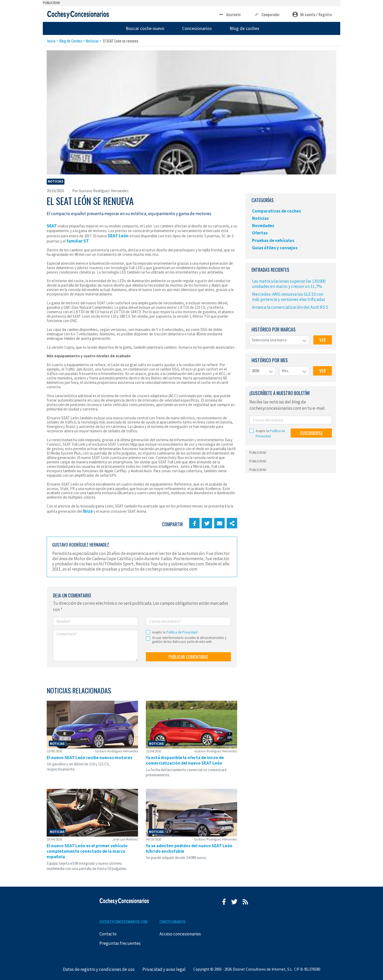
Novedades (263, 226)
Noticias (92, 41)
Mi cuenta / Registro (312, 14)
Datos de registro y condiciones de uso (99, 969)
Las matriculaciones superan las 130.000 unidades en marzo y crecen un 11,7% (289, 284)
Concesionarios (197, 28)
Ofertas (260, 233)
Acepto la (175, 632)
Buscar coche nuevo (145, 28)
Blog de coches (244, 28)
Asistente (229, 14)
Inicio (51, 41)
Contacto (108, 934)
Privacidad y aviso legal (164, 969)
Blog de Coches (71, 41)
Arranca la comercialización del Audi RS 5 (290, 307)
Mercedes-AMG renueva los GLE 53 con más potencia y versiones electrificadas (289, 297)
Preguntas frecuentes (120, 943)
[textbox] (279, 340)
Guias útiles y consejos (275, 248)
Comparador (267, 14)
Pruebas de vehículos (273, 240)
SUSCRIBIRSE (311, 433)
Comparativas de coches (276, 211)
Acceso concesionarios (180, 934)
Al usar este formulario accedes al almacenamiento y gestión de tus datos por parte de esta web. (189, 640)
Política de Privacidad (182, 632)
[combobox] (279, 340)
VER (323, 340)
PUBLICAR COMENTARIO (188, 657)
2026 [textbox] (255, 371)
